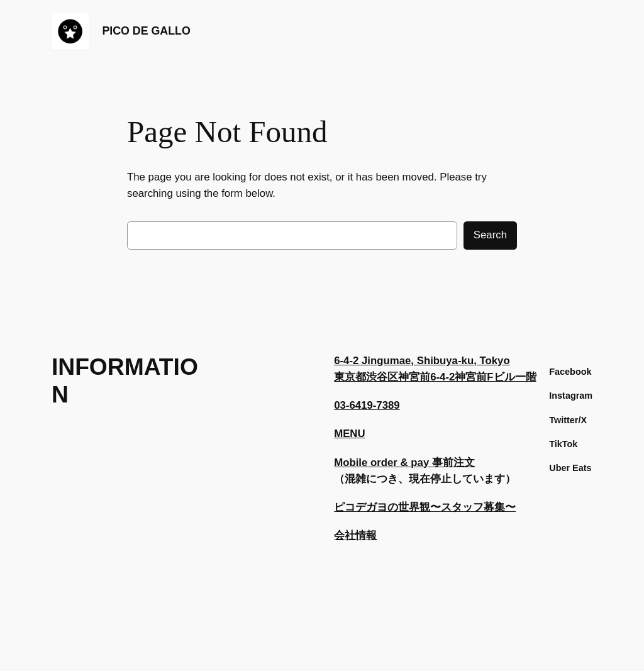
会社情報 (355, 535)
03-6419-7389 (367, 405)
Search (490, 235)
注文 (464, 463)
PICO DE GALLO (146, 31)
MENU (349, 434)
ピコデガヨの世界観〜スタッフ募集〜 (425, 507)
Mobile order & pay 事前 (394, 463)
